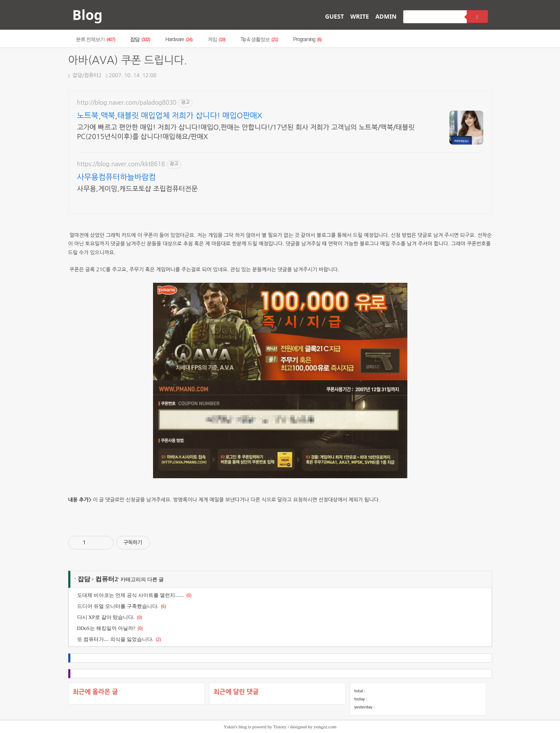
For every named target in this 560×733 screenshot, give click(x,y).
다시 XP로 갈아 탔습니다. (106, 617)
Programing (308, 39)
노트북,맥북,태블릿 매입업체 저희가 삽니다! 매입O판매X (170, 116)
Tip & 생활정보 (259, 39)
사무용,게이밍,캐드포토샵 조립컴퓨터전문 (138, 189)
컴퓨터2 (107, 579)
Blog (88, 15)
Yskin (229, 727)
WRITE (359, 16)
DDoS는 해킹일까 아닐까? (106, 628)
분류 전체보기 (96, 39)
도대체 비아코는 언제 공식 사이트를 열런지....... (131, 595)
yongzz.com (325, 727)
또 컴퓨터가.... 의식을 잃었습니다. (115, 639)
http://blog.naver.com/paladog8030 (127, 103)
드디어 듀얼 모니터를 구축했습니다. (118, 606)
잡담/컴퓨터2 (85, 75)
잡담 (140, 39)
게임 (217, 39)
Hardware (179, 39)
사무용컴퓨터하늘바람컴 (117, 177)
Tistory (280, 727)
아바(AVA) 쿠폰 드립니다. (128, 60)
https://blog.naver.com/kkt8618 (121, 164)
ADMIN (386, 16)
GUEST (334, 16)
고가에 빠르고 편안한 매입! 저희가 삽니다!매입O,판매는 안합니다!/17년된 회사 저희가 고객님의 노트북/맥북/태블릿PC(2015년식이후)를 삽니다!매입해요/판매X (246, 132)
